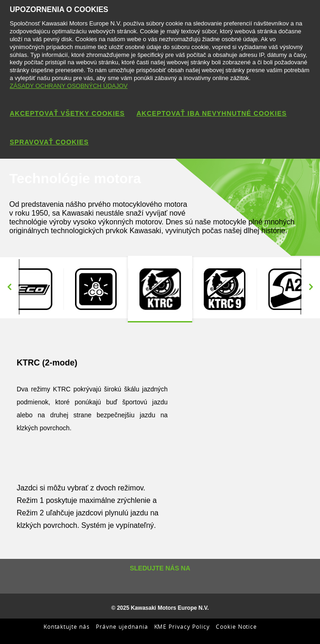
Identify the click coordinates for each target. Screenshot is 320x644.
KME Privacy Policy (182, 626)
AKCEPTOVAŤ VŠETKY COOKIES (67, 113)
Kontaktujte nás (67, 626)
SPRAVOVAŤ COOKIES (49, 142)
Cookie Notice (236, 626)
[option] (96, 289)
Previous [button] (9, 287)
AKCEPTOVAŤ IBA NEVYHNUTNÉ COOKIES (212, 113)
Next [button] (311, 287)
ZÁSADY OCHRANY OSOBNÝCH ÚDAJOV (69, 86)
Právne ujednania (122, 626)
